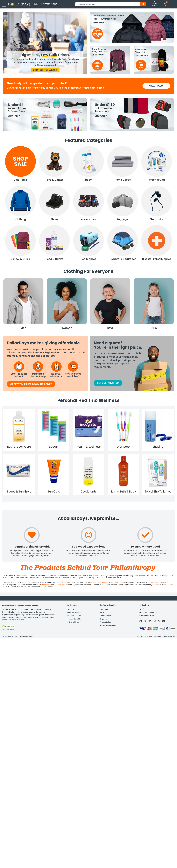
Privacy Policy (106, 622)
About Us (70, 609)
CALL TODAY (156, 86)
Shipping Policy (106, 619)
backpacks (47, 585)
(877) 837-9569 (146, 609)
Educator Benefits (74, 616)
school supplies (61, 585)
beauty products (154, 582)
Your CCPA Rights (7, 636)
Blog (68, 625)
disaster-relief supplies (99, 582)
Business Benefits (74, 619)
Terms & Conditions (108, 625)
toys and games (117, 582)
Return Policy (105, 616)
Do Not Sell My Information (24, 636)
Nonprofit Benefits (74, 613)
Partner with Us (73, 622)
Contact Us (105, 609)
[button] (154, 4)
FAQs (102, 613)
